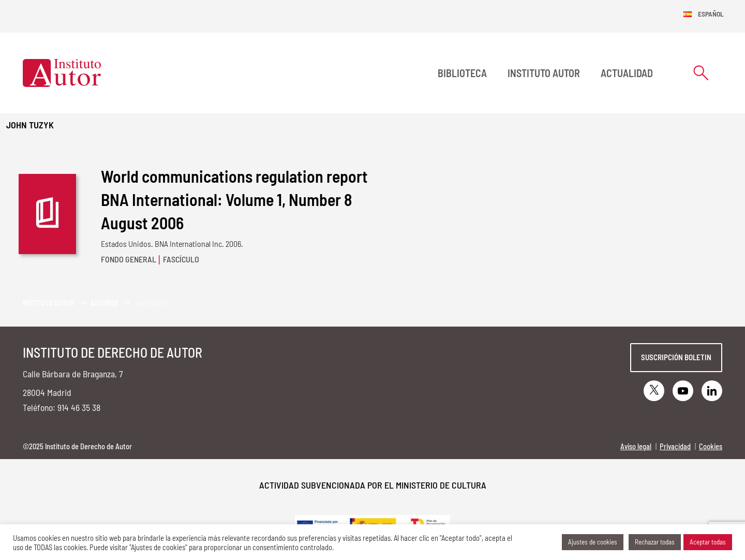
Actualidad (627, 73)
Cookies (711, 446)
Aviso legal (636, 446)
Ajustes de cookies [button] (593, 542)
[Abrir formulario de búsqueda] (701, 73)
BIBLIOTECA (462, 73)
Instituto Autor (544, 73)
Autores (104, 303)
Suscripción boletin (676, 357)
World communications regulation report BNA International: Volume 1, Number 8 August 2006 (234, 199)
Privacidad (675, 446)
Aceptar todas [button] (708, 542)
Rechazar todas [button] (655, 542)
